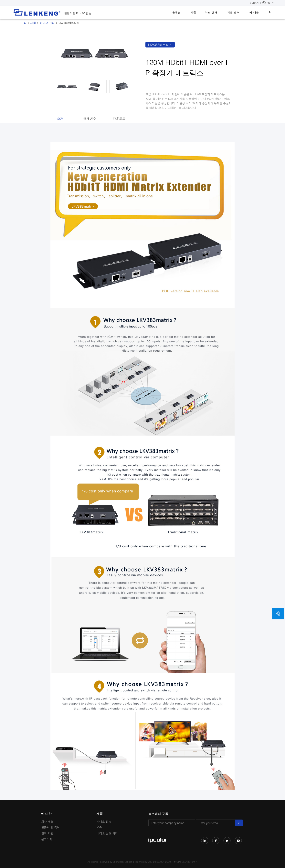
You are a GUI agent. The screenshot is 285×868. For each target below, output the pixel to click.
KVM (100, 827)
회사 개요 (47, 821)
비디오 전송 (47, 23)
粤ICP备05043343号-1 (185, 862)
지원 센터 (238, 12)
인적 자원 (47, 833)
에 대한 (257, 12)
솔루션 (187, 12)
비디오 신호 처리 (107, 833)
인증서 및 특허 (50, 827)
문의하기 (254, 3)
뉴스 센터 (218, 12)
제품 (202, 12)
